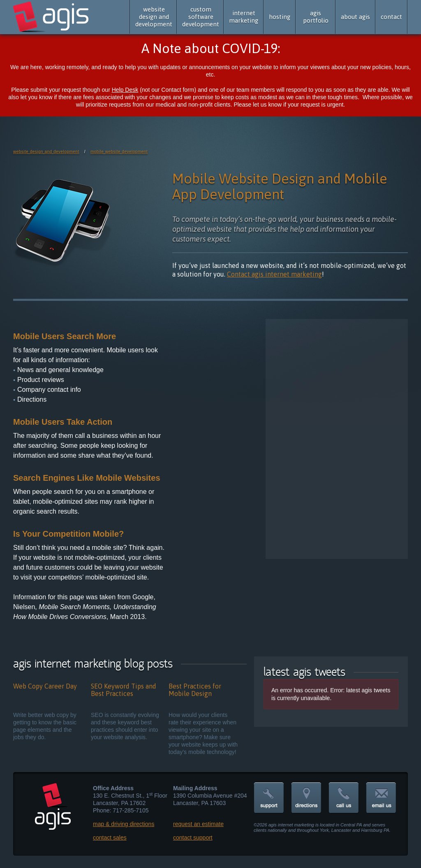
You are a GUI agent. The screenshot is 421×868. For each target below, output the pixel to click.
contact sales (110, 838)
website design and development (154, 17)
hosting (280, 17)
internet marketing (244, 17)
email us (381, 798)
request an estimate (198, 824)
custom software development (201, 17)
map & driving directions (124, 824)
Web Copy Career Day (45, 686)
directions (306, 798)
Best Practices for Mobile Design (195, 690)
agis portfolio (316, 17)
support (269, 798)
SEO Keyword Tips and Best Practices (124, 690)
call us (344, 798)
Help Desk (125, 90)
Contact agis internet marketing (274, 274)
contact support (193, 838)
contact (391, 17)
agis (52, 17)
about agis (355, 17)
